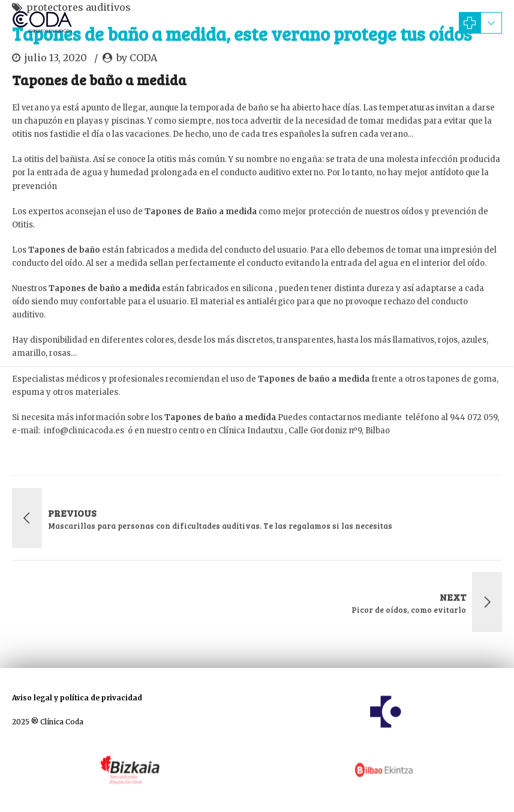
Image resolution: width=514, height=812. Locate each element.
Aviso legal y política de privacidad (77, 698)
